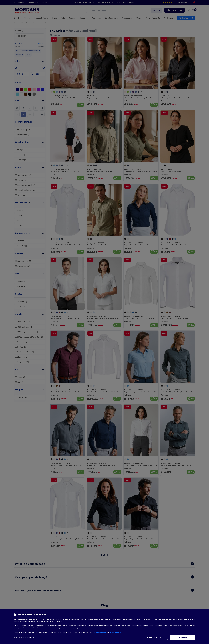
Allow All (183, 637)
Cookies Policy (100, 632)
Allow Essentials (155, 637)
